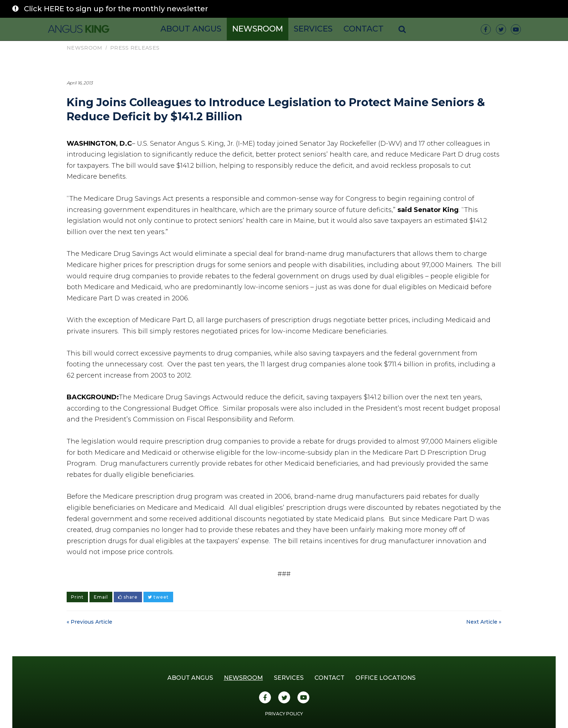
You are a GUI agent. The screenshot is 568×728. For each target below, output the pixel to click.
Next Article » (484, 622)
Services (313, 29)
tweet (158, 597)
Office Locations (385, 678)
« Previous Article (89, 622)
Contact (364, 29)
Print (77, 597)
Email (101, 597)
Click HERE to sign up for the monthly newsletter (116, 9)
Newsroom (258, 29)
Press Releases (135, 48)
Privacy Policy (284, 714)
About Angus (191, 29)
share (128, 597)
